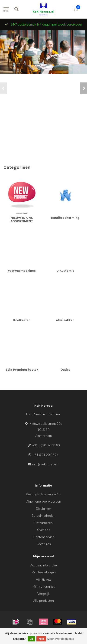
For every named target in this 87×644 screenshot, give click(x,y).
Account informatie (43, 565)
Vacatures (44, 544)
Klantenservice (44, 537)
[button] (3, 88)
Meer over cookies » (61, 639)
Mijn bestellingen (44, 572)
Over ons (44, 530)
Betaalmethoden (43, 516)
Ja (31, 639)
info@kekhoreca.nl (46, 464)
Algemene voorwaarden (44, 501)
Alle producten (43, 601)
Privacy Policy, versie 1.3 (44, 494)
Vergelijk (43, 594)
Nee (41, 639)
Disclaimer (43, 509)
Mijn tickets (44, 579)
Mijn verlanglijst (43, 586)
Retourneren (44, 523)
